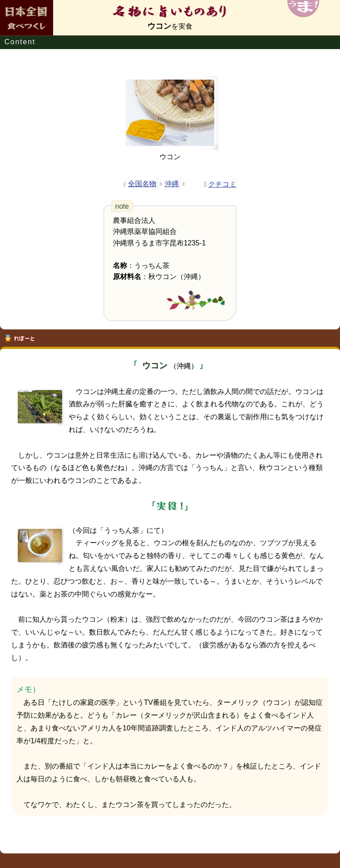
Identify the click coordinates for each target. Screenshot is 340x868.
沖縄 (172, 184)
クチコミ (222, 184)
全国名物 (142, 184)
